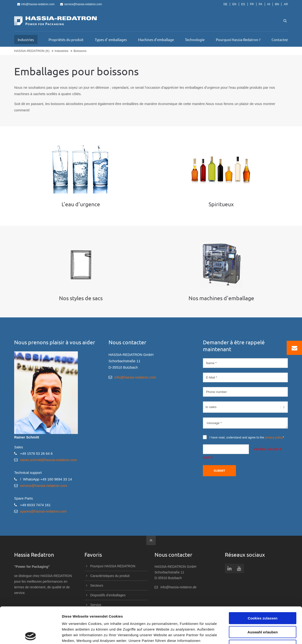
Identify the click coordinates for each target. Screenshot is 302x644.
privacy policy (274, 437)
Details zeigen (251, 635)
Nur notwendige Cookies (263, 609)
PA (261, 4)
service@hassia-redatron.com (81, 4)
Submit (219, 471)
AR (286, 4)
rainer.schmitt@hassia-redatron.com (48, 460)
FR (252, 4)
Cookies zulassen (263, 582)
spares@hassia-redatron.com (43, 511)
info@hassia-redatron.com (36, 4)
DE (225, 4)
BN (277, 4)
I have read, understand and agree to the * (243, 437)
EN (234, 4)
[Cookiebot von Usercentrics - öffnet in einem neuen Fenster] (31, 635)
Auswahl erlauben (263, 596)
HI (269, 4)
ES (243, 4)
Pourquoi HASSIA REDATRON (113, 566)
